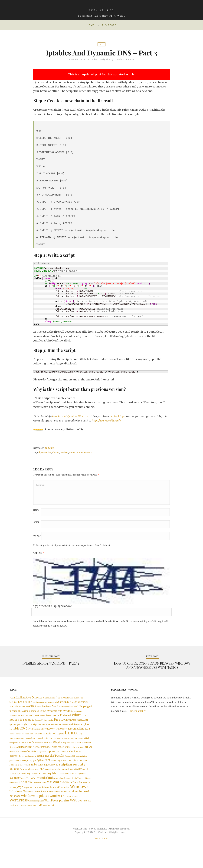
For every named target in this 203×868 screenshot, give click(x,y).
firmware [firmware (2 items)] (71, 727)
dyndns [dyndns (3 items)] (67, 717)
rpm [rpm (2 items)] (12, 776)
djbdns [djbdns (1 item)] (21, 717)
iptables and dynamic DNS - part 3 (73, 416)
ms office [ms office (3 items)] (30, 751)
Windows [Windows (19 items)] (79, 800)
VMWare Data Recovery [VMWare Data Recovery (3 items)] (76, 795)
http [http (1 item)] (58, 732)
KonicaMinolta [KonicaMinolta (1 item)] (36, 742)
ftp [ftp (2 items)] (87, 727)
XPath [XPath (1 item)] (52, 821)
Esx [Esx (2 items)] (30, 722)
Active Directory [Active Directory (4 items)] (34, 702)
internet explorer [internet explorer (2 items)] (81, 732)
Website (37, 539)
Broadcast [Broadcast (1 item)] (41, 707)
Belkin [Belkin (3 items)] (28, 707)
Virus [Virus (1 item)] (44, 795)
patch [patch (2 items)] (40, 766)
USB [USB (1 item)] (33, 795)
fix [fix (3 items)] (78, 727)
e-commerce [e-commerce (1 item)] (78, 717)
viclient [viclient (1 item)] (38, 795)
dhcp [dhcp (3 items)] (82, 712)
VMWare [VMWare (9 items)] (54, 795)
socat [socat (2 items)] (85, 781)
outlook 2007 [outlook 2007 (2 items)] (74, 761)
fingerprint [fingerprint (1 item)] (49, 727)
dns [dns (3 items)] (26, 717)
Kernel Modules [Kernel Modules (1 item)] (22, 742)
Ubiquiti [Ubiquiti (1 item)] (87, 790)
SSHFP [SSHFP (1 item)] (63, 786)
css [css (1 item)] (27, 712)
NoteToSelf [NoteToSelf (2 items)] (58, 756)
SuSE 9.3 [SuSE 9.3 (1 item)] (74, 786)
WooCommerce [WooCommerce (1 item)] (73, 811)
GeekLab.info (118, 416)
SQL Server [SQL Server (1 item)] (21, 786)
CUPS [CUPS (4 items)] (33, 712)
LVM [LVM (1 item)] (51, 747)
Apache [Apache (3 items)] (60, 702)
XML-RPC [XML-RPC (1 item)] (23, 821)
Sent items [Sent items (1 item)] (35, 781)
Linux (51, 448)
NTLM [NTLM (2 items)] (88, 756)
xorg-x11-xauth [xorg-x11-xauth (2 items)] (41, 821)
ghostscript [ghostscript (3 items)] (31, 731)
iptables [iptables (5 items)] (15, 736)
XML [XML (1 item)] (17, 821)
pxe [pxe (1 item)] (35, 771)
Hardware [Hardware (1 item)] (52, 732)
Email (36, 528)
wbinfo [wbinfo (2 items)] (43, 801)
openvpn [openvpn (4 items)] (53, 761)
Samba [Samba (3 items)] (33, 776)
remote (79, 453)
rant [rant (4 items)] (47, 771)
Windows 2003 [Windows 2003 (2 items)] (44, 805)
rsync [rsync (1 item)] (26, 776)
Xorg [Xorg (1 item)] (30, 821)
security (88, 453)
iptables (64, 453)
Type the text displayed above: (53, 609)
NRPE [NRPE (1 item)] (67, 757)
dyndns (56, 453)
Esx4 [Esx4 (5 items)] (36, 722)
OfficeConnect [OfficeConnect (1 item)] (20, 761)
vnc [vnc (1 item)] (11, 801)
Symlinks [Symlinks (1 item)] (82, 786)
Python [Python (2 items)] (40, 771)
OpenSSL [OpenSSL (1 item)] (43, 761)
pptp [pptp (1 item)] (78, 766)
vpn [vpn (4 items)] (21, 800)
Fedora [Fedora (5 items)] (65, 722)
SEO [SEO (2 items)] (42, 781)
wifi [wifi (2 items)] (58, 801)
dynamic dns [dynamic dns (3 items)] (54, 717)
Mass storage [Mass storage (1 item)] (68, 747)
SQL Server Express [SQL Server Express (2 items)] (37, 785)
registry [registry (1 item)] (60, 771)
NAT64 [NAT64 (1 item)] (76, 752)
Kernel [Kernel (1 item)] (12, 742)
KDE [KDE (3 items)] (87, 736)
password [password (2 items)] (15, 766)
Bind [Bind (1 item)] (35, 707)
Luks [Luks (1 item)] (46, 747)
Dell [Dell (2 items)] (76, 712)
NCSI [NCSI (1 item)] (82, 752)
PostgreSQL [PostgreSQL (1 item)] (70, 766)
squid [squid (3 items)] (51, 785)
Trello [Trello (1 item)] (74, 790)
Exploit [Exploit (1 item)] (43, 722)
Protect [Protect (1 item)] (23, 771)
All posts (109, 25)
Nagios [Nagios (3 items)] (58, 751)
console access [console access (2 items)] (17, 712)
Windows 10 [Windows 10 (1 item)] (31, 806)
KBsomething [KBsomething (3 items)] (76, 736)
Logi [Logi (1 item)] (80, 742)
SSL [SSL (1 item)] (68, 786)
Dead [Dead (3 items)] (55, 712)
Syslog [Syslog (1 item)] (23, 790)
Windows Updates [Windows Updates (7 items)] (35, 810)
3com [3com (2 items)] (13, 702)
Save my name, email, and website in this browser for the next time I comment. (73, 548)
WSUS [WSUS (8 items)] (75, 815)
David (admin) (105, 60)
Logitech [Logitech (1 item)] (40, 747)
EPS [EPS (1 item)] (26, 722)
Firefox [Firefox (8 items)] (60, 727)
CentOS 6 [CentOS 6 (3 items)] (85, 707)
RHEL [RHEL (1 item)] (85, 771)
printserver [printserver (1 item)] (14, 771)
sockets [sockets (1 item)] (13, 786)
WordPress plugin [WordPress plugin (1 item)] (36, 816)
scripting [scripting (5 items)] (66, 776)
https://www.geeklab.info (107, 421)
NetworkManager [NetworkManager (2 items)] (42, 756)
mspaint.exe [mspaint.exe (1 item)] (42, 752)
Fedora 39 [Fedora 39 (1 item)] (39, 727)
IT (101, 44)
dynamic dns (45, 453)
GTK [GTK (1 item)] (45, 732)
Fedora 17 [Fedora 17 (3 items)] (29, 727)
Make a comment (125, 60)
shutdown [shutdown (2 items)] (70, 781)
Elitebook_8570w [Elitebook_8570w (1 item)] (17, 722)
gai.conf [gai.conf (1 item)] (13, 732)
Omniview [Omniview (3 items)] (32, 761)
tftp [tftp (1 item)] (34, 790)
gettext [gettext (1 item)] (20, 732)
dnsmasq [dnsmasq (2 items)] (34, 717)
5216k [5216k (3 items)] (19, 702)
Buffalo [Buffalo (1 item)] (54, 707)
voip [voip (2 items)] (15, 801)
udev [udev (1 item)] (12, 795)
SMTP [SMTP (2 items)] (79, 781)
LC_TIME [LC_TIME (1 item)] (60, 742)
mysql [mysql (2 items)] (50, 752)
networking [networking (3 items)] (25, 756)
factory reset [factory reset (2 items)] (53, 722)
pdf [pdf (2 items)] (45, 766)
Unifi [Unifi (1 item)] (16, 795)
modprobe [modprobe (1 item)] (14, 752)
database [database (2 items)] (46, 712)
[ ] (102, 854)
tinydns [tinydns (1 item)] (56, 790)
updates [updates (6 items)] (25, 795)
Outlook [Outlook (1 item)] (63, 761)
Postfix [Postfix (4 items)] (60, 766)
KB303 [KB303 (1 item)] (44, 737)
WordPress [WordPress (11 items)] (19, 815)
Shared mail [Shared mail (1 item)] (50, 781)
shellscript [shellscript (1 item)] (59, 781)
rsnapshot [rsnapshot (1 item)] (19, 776)
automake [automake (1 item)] (69, 702)
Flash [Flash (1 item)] (83, 727)
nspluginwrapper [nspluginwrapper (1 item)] (77, 757)
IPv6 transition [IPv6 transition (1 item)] (34, 737)
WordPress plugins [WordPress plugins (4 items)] (57, 816)
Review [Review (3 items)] (78, 771)
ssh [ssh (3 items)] (57, 785)
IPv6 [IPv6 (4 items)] (24, 736)
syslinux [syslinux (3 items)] (15, 790)
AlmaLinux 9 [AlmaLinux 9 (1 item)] (50, 702)
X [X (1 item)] (90, 816)
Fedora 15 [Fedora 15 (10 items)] (78, 721)
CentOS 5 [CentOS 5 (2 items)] (74, 707)
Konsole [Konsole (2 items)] (47, 742)
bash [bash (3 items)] (21, 707)
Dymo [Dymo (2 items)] (43, 717)
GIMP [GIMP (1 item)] (40, 732)
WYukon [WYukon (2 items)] (85, 816)
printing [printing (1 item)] (84, 766)
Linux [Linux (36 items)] (71, 741)
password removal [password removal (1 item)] (28, 766)
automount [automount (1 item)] (79, 702)
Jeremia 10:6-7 (138, 716)
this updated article (121, 75)
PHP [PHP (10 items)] (51, 766)
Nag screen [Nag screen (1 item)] (68, 752)
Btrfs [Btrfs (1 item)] (49, 707)
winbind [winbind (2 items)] (65, 801)
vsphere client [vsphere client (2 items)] (31, 801)
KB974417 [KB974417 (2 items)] (52, 737)
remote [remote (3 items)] (69, 771)
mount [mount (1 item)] (22, 752)
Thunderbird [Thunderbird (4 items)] (44, 790)
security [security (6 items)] (79, 776)
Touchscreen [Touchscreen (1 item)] (66, 790)
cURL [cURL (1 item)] (39, 712)
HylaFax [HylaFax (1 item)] (64, 732)
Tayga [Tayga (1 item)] (29, 790)
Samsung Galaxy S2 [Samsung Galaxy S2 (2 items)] (48, 776)
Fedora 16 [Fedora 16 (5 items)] (16, 727)
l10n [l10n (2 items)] (54, 742)
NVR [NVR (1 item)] (11, 761)
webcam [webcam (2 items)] (52, 801)
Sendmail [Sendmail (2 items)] (25, 781)
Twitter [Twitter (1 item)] (80, 790)
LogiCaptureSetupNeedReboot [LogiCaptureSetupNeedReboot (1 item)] (22, 747)
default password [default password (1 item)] (66, 712)
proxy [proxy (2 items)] (29, 771)
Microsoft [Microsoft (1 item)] (79, 747)
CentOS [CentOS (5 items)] (64, 707)
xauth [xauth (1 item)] (12, 821)
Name (36, 516)
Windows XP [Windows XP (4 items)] (58, 810)
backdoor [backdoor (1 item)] (14, 707)
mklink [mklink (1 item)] (87, 747)
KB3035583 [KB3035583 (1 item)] (63, 737)
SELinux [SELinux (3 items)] (14, 780)
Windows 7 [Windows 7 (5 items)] (17, 805)
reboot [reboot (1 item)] (54, 771)
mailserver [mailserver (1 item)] (57, 747)
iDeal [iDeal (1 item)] (70, 732)
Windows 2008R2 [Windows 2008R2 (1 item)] (60, 806)
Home (91, 25)
